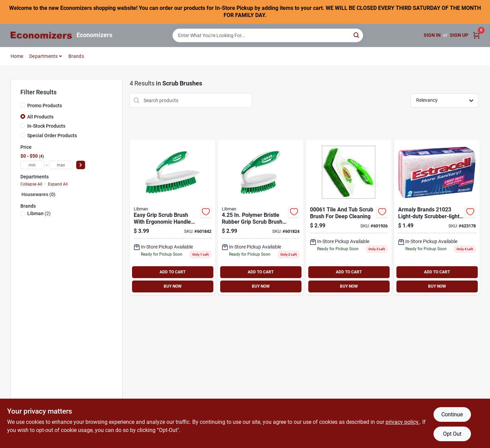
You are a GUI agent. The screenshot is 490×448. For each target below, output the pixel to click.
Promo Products (45, 106)
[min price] (32, 165)
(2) (39, 213)
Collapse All (31, 184)
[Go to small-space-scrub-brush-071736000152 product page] (261, 217)
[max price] (61, 165)
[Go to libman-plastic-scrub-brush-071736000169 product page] (173, 217)
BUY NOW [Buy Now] (173, 286)
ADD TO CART (173, 272)
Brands (76, 56)
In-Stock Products (46, 126)
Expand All (58, 184)
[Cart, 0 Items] (476, 35)
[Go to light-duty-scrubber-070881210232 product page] (437, 217)
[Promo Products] (23, 105)
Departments (43, 56)
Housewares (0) (38, 194)
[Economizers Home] (41, 35)
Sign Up (459, 35)
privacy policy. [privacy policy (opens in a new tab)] (403, 422)
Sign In (432, 35)
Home (17, 56)
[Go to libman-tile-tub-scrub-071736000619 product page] (349, 217)
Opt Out (452, 434)
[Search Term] (268, 35)
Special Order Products (52, 135)
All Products (40, 117)
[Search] (357, 35)
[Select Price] (81, 165)
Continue (452, 414)
